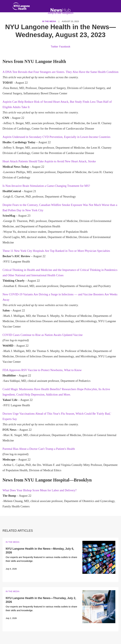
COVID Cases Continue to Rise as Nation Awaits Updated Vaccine (43, 335)
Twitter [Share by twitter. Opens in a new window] (54, 47)
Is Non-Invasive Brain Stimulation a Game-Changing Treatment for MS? (46, 186)
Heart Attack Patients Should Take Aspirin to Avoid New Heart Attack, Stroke (49, 161)
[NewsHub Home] (61, 10)
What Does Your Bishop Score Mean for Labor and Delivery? (40, 490)
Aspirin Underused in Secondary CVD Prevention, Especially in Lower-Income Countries (56, 137)
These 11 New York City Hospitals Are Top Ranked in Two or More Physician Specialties (56, 251)
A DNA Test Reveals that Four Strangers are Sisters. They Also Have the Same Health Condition (60, 72)
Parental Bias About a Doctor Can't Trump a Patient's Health (39, 449)
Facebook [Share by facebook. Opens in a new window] (65, 47)
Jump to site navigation (60, 13)
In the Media (13, 542)
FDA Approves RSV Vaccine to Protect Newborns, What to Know (42, 370)
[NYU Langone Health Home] (21, 7)
